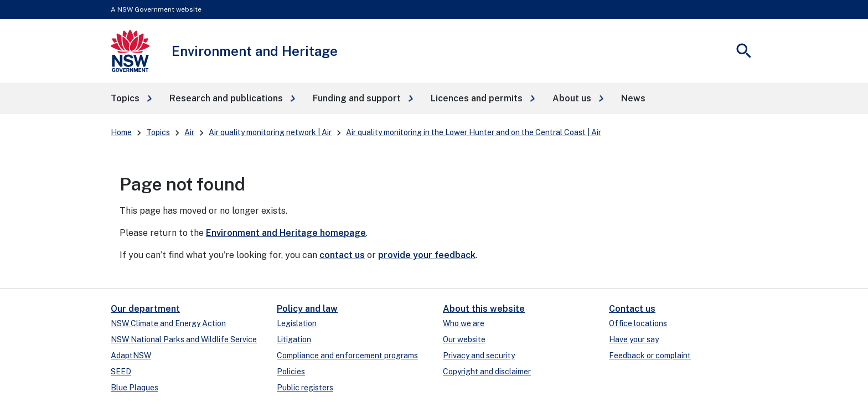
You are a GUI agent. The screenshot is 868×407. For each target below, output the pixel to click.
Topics (158, 132)
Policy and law (307, 309)
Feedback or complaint (650, 356)
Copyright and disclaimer (487, 372)
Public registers (305, 388)
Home (121, 132)
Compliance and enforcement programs (347, 356)
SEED (121, 372)
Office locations (638, 323)
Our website (464, 339)
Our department (145, 309)
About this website (484, 309)
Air (189, 132)
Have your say (634, 339)
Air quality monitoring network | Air (270, 132)
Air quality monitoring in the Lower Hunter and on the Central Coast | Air (474, 132)
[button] (131, 99)
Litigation (294, 339)
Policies (291, 372)
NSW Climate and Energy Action (168, 323)
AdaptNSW (131, 356)
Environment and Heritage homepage (286, 233)
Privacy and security (479, 356)
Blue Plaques (135, 388)
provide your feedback (427, 255)
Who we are (464, 323)
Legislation (297, 323)
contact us (342, 255)
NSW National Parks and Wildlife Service (184, 339)
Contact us (632, 309)
